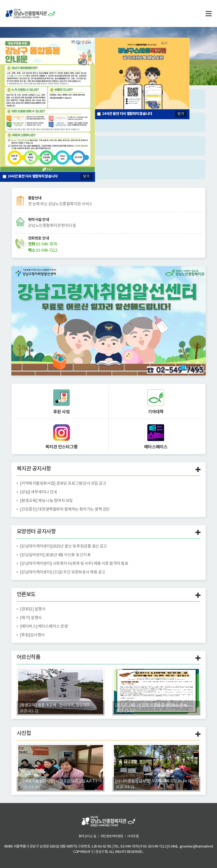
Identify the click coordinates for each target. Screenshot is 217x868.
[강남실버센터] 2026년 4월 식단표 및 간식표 (56, 555)
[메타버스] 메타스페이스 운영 (44, 626)
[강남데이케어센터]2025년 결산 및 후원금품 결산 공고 (64, 546)
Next (193, 368)
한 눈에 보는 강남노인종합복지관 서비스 (60, 204)
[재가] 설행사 (31, 618)
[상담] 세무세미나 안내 (39, 492)
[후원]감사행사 (32, 635)
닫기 (181, 114)
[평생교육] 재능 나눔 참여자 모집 (47, 500)
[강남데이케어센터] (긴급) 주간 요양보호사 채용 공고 (63, 572)
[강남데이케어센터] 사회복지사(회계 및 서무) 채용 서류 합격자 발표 (74, 563)
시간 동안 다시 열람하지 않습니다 (127, 114)
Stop (199, 368)
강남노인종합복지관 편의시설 (52, 225)
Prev (188, 368)
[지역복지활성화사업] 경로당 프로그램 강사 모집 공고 (63, 483)
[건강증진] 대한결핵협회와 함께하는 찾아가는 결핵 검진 (65, 509)
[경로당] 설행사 (33, 609)
